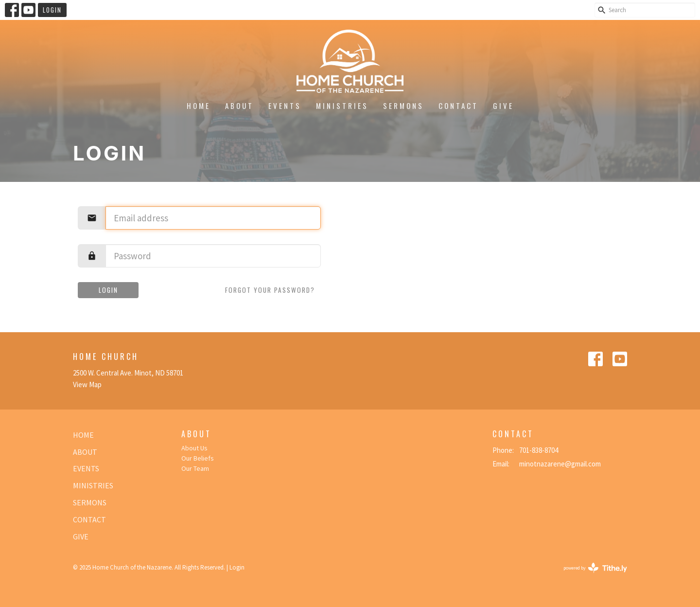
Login (52, 10)
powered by (595, 568)
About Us (194, 448)
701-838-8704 (539, 450)
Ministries (342, 106)
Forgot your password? (270, 290)
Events (285, 106)
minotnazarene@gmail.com (560, 464)
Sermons (403, 106)
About (239, 106)
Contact (458, 106)
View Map (87, 384)
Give (503, 106)
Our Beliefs (198, 458)
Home (199, 106)
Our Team (195, 468)
